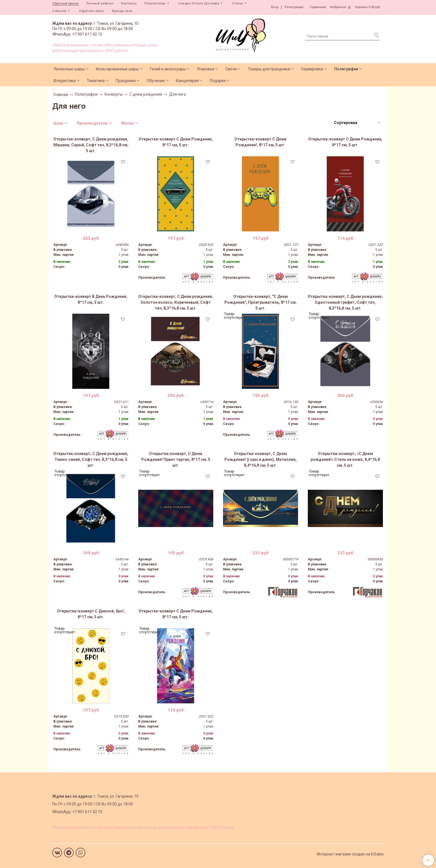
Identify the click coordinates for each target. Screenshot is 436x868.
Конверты (114, 94)
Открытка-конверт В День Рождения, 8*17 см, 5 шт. (91, 299)
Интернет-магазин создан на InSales (350, 854)
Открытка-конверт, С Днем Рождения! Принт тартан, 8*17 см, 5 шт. (176, 459)
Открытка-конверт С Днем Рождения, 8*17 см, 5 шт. (176, 142)
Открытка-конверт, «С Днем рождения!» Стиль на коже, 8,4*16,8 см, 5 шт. (345, 459)
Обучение (156, 81)
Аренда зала (122, 11)
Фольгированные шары (117, 69)
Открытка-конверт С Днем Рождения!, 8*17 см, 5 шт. (260, 142)
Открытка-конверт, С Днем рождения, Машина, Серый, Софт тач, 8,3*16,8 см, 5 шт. (91, 145)
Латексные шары (69, 69)
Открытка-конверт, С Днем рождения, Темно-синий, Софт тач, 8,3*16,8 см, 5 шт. (91, 459)
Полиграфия (346, 69)
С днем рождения (146, 94)
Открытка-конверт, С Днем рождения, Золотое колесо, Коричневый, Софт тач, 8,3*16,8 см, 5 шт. (176, 302)
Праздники (126, 81)
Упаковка (205, 69)
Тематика (96, 81)
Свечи (231, 69)
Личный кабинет (100, 3)
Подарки (218, 81)
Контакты (129, 3)
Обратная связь (91, 11)
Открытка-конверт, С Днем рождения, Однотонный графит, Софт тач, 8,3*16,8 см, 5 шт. (345, 302)
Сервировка (312, 69)
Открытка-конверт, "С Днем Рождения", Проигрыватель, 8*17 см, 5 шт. (261, 302)
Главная (61, 95)
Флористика (65, 81)
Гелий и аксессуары (168, 69)
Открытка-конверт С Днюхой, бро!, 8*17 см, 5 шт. (91, 614)
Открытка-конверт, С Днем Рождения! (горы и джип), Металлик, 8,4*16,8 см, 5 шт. (261, 459)
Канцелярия (187, 81)
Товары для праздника (269, 69)
